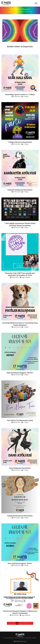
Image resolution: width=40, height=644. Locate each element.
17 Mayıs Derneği (19, 638)
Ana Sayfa (11, 12)
